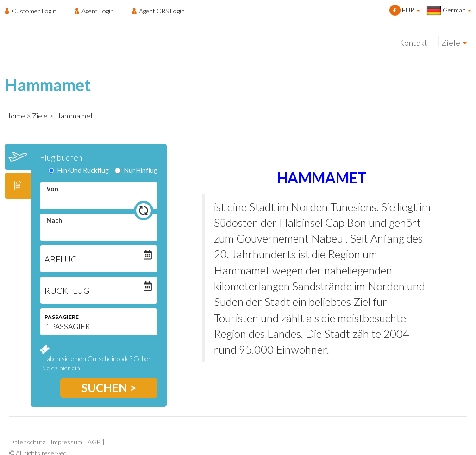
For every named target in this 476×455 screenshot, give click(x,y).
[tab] (18, 157)
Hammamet (74, 115)
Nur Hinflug (136, 170)
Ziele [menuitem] (451, 43)
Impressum (66, 442)
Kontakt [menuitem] (413, 43)
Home (15, 115)
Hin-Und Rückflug (78, 170)
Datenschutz (27, 442)
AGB (94, 442)
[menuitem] (33, 11)
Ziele (40, 115)
